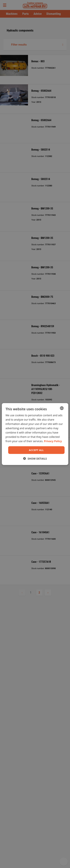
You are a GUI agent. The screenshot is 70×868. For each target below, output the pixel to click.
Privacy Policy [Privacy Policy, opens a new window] (53, 441)
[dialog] (35, 434)
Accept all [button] (36, 450)
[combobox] (62, 408)
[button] (35, 459)
